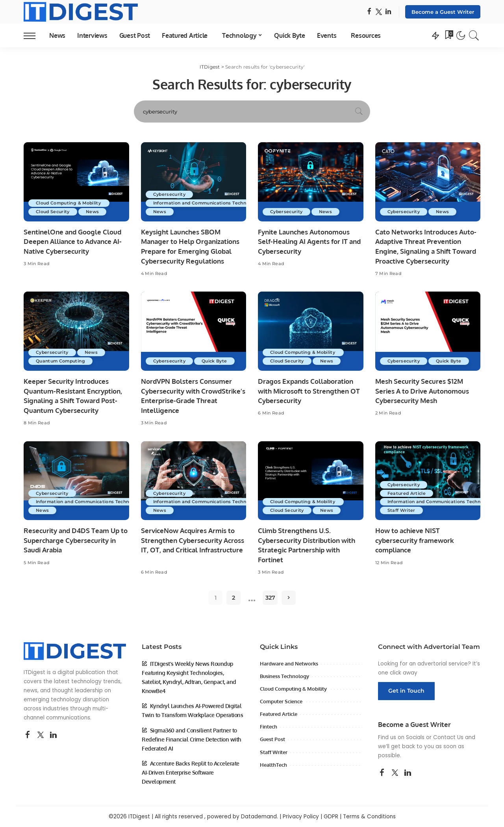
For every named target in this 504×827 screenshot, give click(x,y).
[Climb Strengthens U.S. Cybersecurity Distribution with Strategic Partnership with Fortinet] (311, 481)
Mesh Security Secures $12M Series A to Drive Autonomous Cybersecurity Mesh (422, 391)
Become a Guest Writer (443, 12)
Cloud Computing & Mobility (70, 203)
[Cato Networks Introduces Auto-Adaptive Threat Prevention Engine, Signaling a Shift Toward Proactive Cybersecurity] (428, 182)
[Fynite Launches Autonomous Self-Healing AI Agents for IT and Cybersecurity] (311, 182)
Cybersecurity (170, 194)
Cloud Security (53, 212)
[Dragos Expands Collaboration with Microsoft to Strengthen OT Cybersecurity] (311, 331)
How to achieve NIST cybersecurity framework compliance (415, 540)
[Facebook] (369, 12)
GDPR (331, 817)
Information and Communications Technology (209, 203)
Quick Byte (216, 361)
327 (270, 598)
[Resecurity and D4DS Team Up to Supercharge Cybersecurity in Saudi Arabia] (76, 481)
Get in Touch (406, 691)
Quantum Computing (62, 361)
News (94, 212)
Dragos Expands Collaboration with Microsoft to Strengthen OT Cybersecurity (309, 391)
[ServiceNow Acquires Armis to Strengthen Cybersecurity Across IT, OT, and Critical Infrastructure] (194, 481)
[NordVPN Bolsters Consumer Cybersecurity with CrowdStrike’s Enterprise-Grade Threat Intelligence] (194, 331)
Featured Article (407, 493)
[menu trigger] (33, 35)
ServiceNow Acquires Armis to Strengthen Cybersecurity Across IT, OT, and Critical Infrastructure (193, 540)
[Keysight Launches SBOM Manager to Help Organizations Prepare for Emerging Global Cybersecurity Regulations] (194, 182)
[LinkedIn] (388, 12)
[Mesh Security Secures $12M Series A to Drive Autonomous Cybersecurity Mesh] (428, 331)
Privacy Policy (301, 817)
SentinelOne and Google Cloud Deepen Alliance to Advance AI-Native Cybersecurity (73, 242)
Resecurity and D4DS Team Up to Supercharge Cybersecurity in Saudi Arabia (76, 540)
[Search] (474, 35)
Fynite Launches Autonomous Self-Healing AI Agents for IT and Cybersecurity (309, 242)
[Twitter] (379, 12)
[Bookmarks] (448, 35)
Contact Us (448, 737)
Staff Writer (402, 510)
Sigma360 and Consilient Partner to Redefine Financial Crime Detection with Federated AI (192, 739)
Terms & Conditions (369, 817)
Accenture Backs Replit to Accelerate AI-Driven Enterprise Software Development (191, 772)
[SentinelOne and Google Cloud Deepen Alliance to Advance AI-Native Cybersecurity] (76, 182)
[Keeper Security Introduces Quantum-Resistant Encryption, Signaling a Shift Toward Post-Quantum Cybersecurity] (76, 331)
